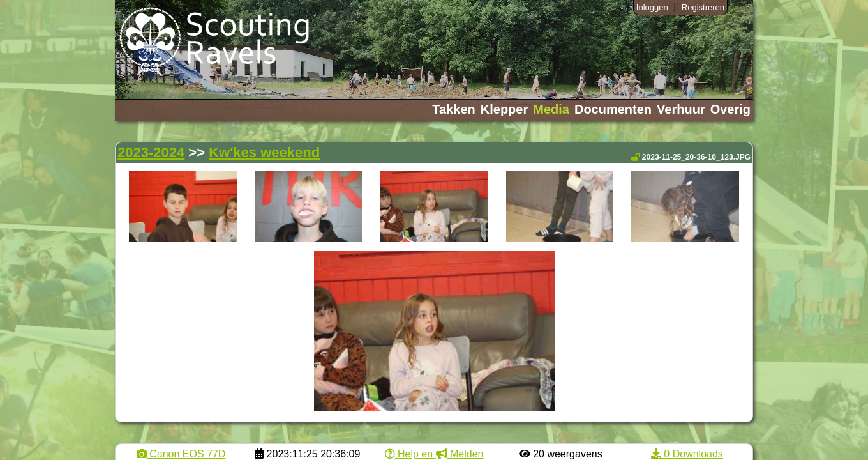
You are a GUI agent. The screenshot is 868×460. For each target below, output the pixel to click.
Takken (453, 109)
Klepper (504, 109)
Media (551, 109)
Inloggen (652, 7)
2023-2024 (151, 152)
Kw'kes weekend (264, 152)
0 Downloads (687, 454)
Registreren (703, 7)
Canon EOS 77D (181, 454)
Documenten (613, 109)
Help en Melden (434, 454)
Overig (730, 109)
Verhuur (681, 109)
